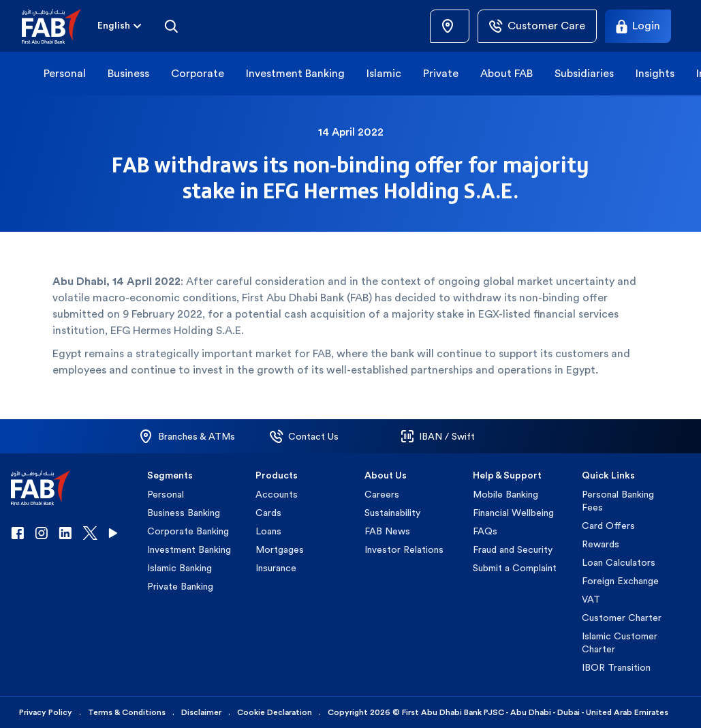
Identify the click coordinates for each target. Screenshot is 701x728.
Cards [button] (268, 513)
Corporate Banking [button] (188, 531)
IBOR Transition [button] (616, 667)
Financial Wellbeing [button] (513, 513)
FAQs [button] (485, 531)
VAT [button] (591, 599)
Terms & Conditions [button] (127, 712)
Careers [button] (382, 494)
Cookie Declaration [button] (275, 712)
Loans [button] (268, 531)
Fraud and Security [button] (513, 549)
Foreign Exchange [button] (620, 581)
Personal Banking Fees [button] (618, 501)
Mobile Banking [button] (505, 494)
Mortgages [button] (280, 549)
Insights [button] (655, 73)
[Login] (638, 26)
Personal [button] (65, 73)
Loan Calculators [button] (619, 562)
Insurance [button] (276, 568)
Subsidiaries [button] (584, 73)
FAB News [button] (387, 531)
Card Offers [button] (608, 526)
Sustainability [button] (392, 513)
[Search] (171, 26)
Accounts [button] (277, 494)
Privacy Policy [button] (46, 712)
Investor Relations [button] (404, 549)
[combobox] (114, 26)
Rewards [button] (601, 544)
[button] (60, 26)
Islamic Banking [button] (180, 568)
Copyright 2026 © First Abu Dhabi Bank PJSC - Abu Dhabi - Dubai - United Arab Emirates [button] (498, 712)
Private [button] (441, 73)
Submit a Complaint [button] (515, 568)
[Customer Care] (537, 26)
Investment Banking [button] (295, 73)
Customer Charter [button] (622, 618)
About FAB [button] (507, 73)
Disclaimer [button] (201, 712)
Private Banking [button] (180, 586)
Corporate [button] (198, 73)
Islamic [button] (384, 73)
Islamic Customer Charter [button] (620, 642)
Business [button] (128, 73)
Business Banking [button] (184, 513)
